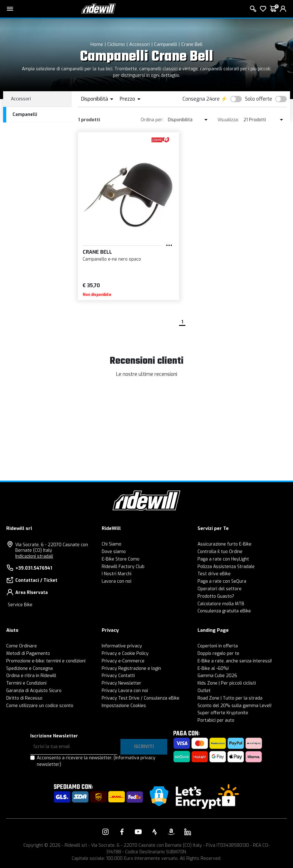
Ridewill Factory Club (123, 567)
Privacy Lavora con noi (125, 691)
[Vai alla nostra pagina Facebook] (122, 832)
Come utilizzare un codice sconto (40, 706)
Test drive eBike (214, 574)
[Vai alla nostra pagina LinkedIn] (188, 832)
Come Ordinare (22, 646)
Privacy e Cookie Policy (125, 653)
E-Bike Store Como (121, 559)
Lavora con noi (117, 581)
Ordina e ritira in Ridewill (31, 676)
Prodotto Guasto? (216, 596)
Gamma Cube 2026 (217, 676)
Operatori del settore (220, 589)
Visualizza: (228, 120)
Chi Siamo (112, 544)
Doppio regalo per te (218, 653)
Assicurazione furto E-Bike (225, 544)
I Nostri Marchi (117, 574)
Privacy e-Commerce (123, 661)
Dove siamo (114, 552)
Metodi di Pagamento (28, 653)
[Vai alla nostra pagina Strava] (155, 832)
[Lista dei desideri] (263, 9)
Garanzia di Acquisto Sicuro (34, 691)
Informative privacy (122, 646)
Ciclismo (116, 44)
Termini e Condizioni (26, 683)
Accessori (139, 44)
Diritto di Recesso (24, 698)
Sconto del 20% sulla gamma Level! (234, 706)
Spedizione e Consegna (29, 668)
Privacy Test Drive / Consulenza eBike (141, 698)
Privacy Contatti (118, 676)
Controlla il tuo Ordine (220, 552)
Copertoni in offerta (218, 646)
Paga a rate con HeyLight (223, 559)
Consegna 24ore (201, 99)
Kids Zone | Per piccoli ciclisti (227, 683)
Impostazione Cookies (124, 706)
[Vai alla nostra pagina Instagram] (105, 832)
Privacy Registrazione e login (131, 668)
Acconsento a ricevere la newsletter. (96, 761)
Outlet (204, 691)
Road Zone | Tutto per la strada (230, 698)
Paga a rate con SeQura (222, 581)
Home (97, 44)
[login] (283, 9)
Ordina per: (152, 120)
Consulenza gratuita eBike (224, 611)
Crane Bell (192, 44)
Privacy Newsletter (122, 683)
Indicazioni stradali (34, 556)
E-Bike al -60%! (213, 668)
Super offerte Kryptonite (223, 713)
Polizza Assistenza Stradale (226, 567)
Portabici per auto (216, 720)
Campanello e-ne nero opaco (112, 259)
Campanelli (166, 44)
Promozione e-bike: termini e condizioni (46, 661)
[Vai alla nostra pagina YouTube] (138, 832)
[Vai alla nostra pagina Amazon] (171, 832)
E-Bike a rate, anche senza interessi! (235, 661)
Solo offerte (259, 99)
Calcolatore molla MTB (221, 604)
